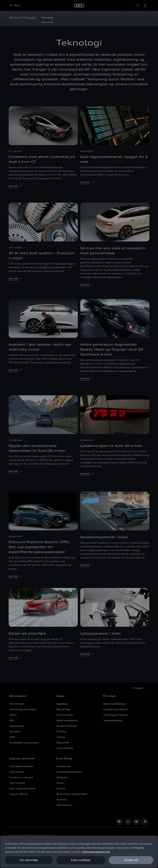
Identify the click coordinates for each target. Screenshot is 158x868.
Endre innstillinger (81, 860)
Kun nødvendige (29, 860)
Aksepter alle (131, 860)
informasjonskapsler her (96, 852)
